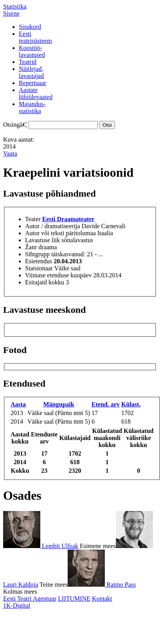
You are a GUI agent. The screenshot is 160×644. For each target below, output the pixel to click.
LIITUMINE (74, 599)
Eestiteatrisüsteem (35, 37)
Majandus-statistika (32, 107)
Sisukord (30, 27)
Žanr (31, 247)
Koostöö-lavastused (32, 51)
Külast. (131, 404)
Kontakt (102, 599)
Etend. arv (106, 404)
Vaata (10, 153)
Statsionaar (39, 268)
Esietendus (39, 261)
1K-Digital (17, 606)
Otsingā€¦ (15, 125)
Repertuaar (32, 83)
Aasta (18, 404)
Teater (33, 219)
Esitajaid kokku (45, 282)
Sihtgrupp (37, 254)
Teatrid (28, 62)
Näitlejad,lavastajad (31, 72)
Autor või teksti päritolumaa (60, 233)
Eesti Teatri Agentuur (30, 599)
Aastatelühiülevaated (36, 93)
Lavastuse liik (42, 240)
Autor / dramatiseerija (52, 226)
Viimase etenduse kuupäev (58, 275)
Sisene (11, 13)
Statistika (15, 6)
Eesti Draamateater (68, 219)
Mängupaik (59, 404)
